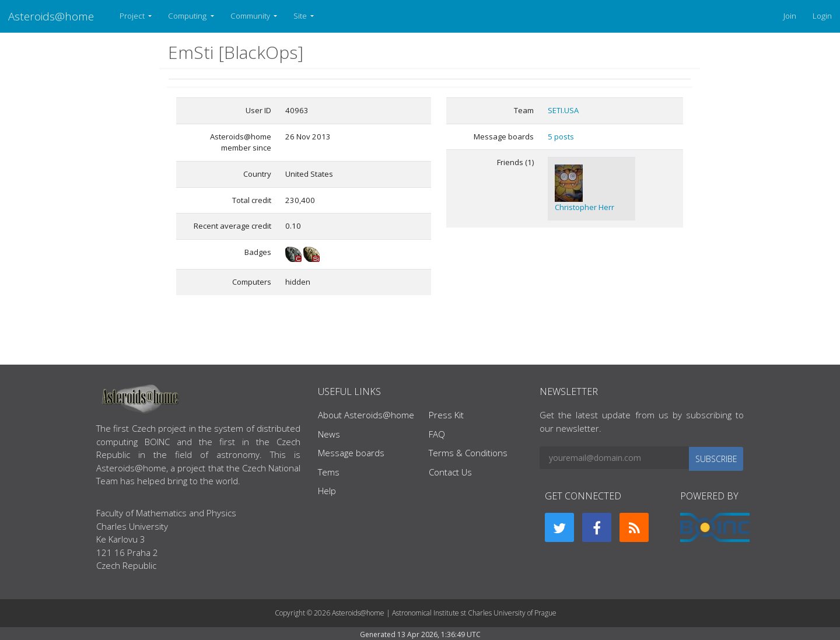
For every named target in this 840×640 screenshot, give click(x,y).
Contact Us (450, 472)
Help (327, 491)
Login (822, 16)
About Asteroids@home (366, 415)
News (329, 434)
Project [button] (133, 16)
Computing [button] (188, 16)
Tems (329, 472)
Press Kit (446, 415)
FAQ (437, 434)
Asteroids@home (51, 16)
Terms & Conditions (468, 453)
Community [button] (251, 16)
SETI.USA (563, 110)
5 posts (561, 137)
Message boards (351, 453)
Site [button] (301, 16)
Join (790, 16)
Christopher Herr (584, 207)
